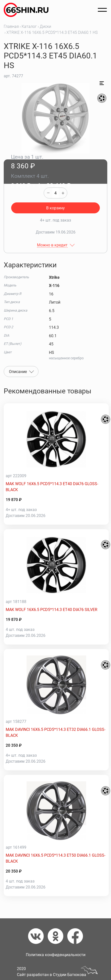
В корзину (55, 208)
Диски (45, 26)
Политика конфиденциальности (56, 955)
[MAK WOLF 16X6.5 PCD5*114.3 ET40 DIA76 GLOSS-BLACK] (56, 439)
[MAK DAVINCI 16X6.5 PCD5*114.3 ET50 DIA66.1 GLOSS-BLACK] (56, 811)
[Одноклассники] (57, 936)
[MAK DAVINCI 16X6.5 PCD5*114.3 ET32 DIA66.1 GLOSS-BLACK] (56, 685)
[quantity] (55, 193)
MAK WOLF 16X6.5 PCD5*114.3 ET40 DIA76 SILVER (52, 610)
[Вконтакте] (38, 936)
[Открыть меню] (102, 10)
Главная (11, 26)
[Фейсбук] (75, 936)
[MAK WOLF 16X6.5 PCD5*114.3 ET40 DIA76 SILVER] (56, 565)
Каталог (29, 26)
